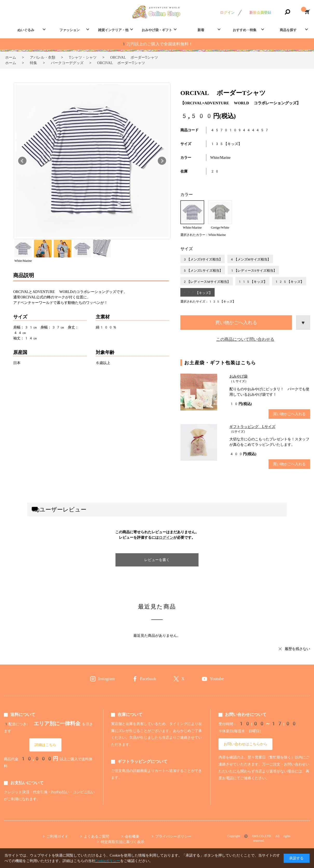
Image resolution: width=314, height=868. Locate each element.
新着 (201, 30)
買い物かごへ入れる (236, 322)
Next (162, 161)
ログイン (227, 12)
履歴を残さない (297, 649)
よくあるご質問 (97, 836)
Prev (22, 161)
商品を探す (288, 30)
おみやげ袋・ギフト (157, 30)
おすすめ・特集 (245, 30)
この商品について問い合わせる (245, 339)
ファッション (70, 30)
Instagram (106, 679)
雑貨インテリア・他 (113, 30)
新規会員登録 (260, 12)
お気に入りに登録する (303, 323)
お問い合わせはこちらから (245, 744)
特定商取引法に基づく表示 (122, 842)
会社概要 (132, 836)
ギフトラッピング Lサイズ (252, 427)
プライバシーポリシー (173, 836)
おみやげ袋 (238, 376)
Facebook (148, 679)
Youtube (217, 679)
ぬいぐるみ (26, 30)
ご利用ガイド (57, 836)
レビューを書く (157, 560)
